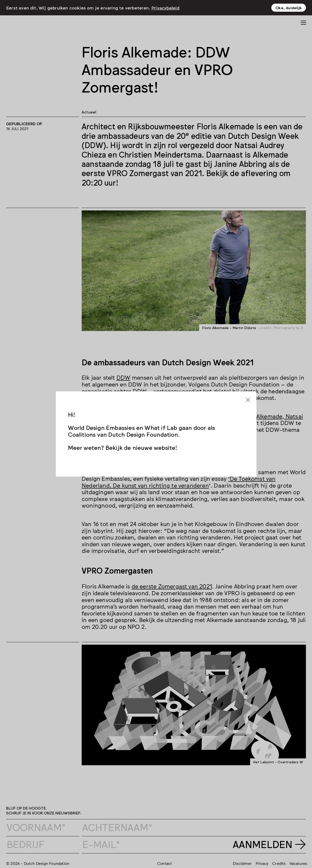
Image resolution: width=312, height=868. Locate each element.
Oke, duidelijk (289, 8)
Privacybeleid (166, 8)
